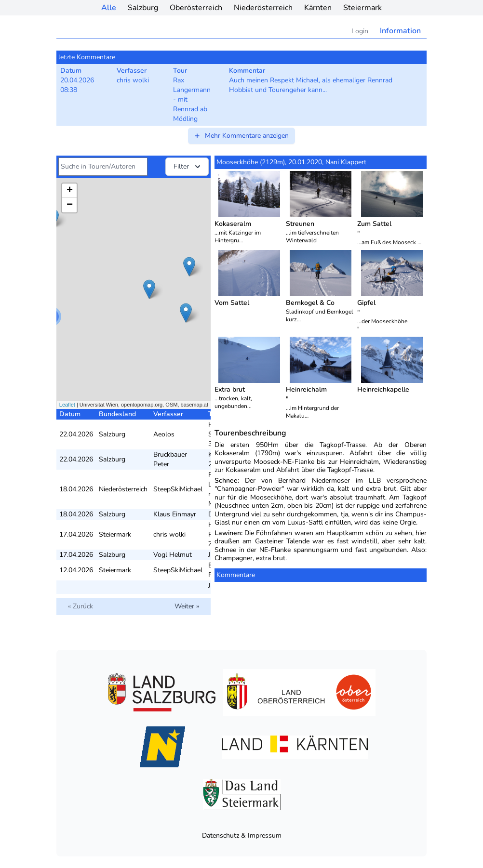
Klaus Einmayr (175, 514)
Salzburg (143, 8)
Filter (188, 167)
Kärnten (318, 8)
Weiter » (187, 606)
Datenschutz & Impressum (242, 835)
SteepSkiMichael (178, 489)
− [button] (70, 205)
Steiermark (362, 8)
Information (400, 31)
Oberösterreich (196, 8)
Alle (109, 8)
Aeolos (164, 434)
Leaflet (67, 405)
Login (360, 31)
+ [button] (70, 191)
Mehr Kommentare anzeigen (241, 136)
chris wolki (169, 534)
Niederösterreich (263, 8)
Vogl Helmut (173, 555)
